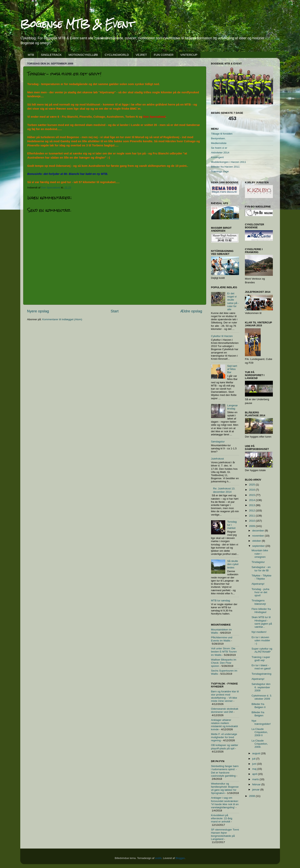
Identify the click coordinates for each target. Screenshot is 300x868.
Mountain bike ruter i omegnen (260, 554)
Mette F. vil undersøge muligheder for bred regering (224, 737)
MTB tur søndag (221, 601)
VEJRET (141, 55)
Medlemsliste (219, 143)
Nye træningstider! (261, 722)
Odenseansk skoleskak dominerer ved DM (225, 710)
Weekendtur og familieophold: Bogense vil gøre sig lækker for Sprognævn (225, 788)
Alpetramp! (258, 584)
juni (255, 764)
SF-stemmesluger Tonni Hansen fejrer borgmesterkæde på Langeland (225, 834)
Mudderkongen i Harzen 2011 (229, 162)
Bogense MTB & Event (77, 24)
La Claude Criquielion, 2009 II (260, 732)
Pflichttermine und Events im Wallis (222, 639)
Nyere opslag (38, 311)
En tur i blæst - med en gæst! (261, 667)
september (259, 546)
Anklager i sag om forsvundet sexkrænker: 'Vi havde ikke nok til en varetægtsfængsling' (225, 803)
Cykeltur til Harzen (222, 336)
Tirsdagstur (258, 562)
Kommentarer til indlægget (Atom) (62, 319)
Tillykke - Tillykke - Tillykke (262, 577)
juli (254, 759)
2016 (252, 490)
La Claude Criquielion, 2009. (260, 744)
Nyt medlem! (259, 632)
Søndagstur (218, 442)
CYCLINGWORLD (117, 55)
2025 (252, 485)
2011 (252, 516)
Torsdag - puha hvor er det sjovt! (260, 592)
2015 (252, 495)
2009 (252, 526)
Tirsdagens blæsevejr (259, 602)
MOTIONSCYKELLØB (83, 55)
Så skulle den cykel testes (233, 564)
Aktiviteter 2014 (220, 153)
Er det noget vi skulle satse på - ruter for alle (233, 301)
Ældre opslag (191, 311)
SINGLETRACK (51, 55)
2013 (252, 505)
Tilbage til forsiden (222, 134)
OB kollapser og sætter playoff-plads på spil (225, 747)
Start (115, 311)
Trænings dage (220, 171)
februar (257, 784)
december (258, 531)
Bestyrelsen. (218, 138)
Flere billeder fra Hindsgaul (261, 611)
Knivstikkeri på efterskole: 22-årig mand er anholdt (222, 818)
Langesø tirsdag (232, 407)
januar (256, 790)
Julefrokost (217, 459)
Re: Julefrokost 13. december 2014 (224, 490)
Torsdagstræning (262, 674)
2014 (252, 500)
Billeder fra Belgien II (259, 706)
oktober (257, 541)
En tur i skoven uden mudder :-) (261, 640)
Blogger (180, 858)
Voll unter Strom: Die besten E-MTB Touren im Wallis (224, 652)
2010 (252, 521)
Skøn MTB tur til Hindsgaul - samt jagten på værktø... (262, 622)
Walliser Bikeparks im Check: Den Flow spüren (224, 663)
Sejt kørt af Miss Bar (232, 369)
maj (255, 769)
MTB (31, 55)
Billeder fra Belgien (258, 714)
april (255, 774)
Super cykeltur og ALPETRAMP (262, 650)
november (258, 536)
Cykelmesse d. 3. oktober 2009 (262, 697)
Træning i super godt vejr (261, 659)
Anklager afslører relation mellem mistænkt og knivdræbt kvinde (225, 725)
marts (256, 779)
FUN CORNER (164, 55)
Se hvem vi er (219, 148)
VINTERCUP (189, 55)
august (257, 753)
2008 (252, 796)
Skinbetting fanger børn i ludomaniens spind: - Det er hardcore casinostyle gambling (225, 771)
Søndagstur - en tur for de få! (261, 569)
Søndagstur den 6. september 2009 (261, 687)
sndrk (158, 858)
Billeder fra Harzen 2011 (225, 167)
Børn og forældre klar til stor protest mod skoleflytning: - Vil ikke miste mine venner (225, 696)
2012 (252, 511)
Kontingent (217, 157)
